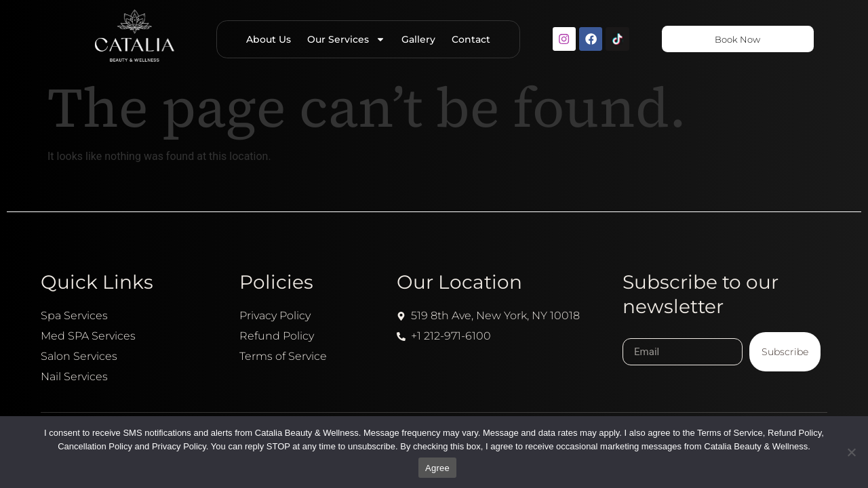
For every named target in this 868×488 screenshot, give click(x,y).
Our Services (341, 39)
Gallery (413, 39)
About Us (263, 39)
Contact (466, 39)
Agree (437, 468)
